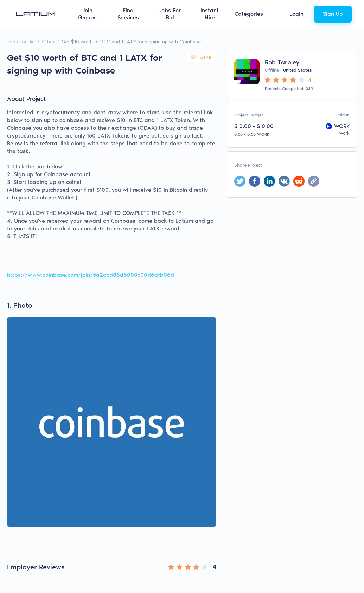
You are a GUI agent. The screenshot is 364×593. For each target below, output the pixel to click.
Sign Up (333, 14)
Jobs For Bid (170, 14)
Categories (249, 14)
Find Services (128, 14)
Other (48, 42)
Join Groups (87, 14)
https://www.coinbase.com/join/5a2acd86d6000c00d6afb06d (91, 275)
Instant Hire (210, 14)
